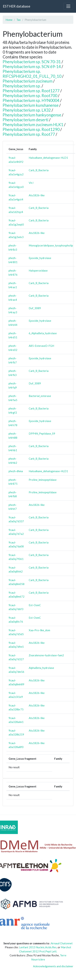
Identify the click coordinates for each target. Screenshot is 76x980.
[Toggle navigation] (68, 6)
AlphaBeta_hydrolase (41, 668)
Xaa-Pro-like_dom (39, 630)
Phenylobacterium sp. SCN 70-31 (32, 62)
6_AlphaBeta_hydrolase (43, 333)
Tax (19, 20)
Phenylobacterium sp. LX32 (27, 110)
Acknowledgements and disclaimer (53, 966)
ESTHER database (17, 6)
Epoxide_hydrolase (40, 258)
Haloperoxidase (38, 270)
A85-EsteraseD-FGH (41, 346)
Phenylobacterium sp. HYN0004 (31, 100)
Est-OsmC (35, 605)
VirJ (31, 183)
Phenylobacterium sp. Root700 (30, 96)
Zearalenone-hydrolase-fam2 (46, 655)
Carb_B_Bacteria (39, 170)
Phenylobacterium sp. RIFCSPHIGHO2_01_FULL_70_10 (32, 74)
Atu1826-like (37, 195)
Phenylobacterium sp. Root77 (29, 134)
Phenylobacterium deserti (26, 120)
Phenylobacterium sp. (22, 86)
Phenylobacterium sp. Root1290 (31, 129)
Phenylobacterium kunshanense (31, 105)
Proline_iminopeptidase (43, 480)
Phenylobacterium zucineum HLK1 (33, 125)
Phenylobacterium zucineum (28, 81)
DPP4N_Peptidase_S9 (42, 433)
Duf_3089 (35, 308)
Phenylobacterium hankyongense (32, 115)
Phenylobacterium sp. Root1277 (31, 91)
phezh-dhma (16, 471)
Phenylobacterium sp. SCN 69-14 (32, 67)
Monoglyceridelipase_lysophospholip (51, 245)
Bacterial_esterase (40, 396)
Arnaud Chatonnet (62, 943)
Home (9, 20)
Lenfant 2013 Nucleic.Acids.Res (38, 947)
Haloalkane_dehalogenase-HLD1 (48, 158)
